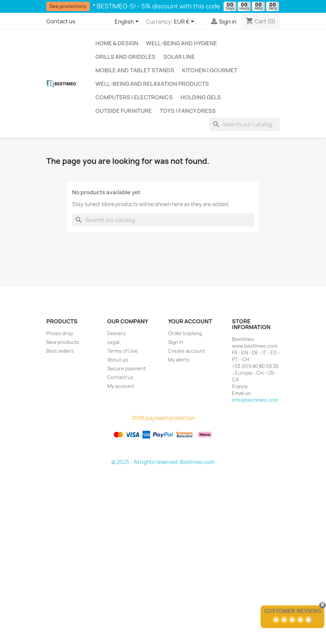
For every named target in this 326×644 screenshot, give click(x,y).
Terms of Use (122, 351)
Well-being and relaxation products (152, 84)
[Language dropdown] (128, 22)
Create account (187, 351)
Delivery (117, 333)
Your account (190, 321)
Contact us (61, 21)
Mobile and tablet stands (135, 70)
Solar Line (179, 57)
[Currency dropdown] (185, 22)
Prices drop (60, 333)
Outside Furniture (124, 111)
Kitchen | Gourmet (210, 70)
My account (121, 386)
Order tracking (185, 333)
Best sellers (60, 351)
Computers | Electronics (134, 97)
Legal (113, 342)
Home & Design (117, 43)
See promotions (68, 6)
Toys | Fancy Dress (188, 111)
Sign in (176, 342)
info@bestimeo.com (255, 400)
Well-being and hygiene (182, 43)
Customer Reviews (293, 611)
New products (63, 342)
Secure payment (126, 368)
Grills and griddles (125, 57)
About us (118, 360)
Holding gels (201, 97)
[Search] (245, 124)
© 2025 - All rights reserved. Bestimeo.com (163, 462)
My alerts (179, 360)
